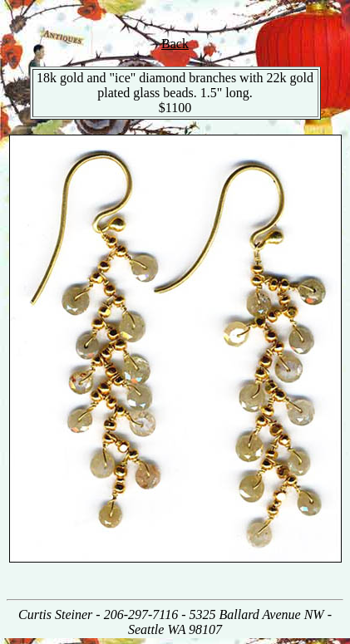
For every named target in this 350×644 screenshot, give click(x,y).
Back (175, 44)
